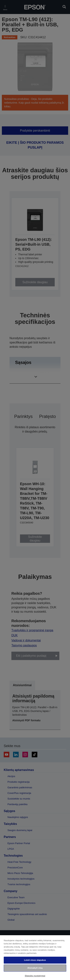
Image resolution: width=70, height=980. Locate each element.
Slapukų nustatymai (35, 976)
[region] (35, 957)
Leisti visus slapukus (35, 960)
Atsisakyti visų (35, 968)
